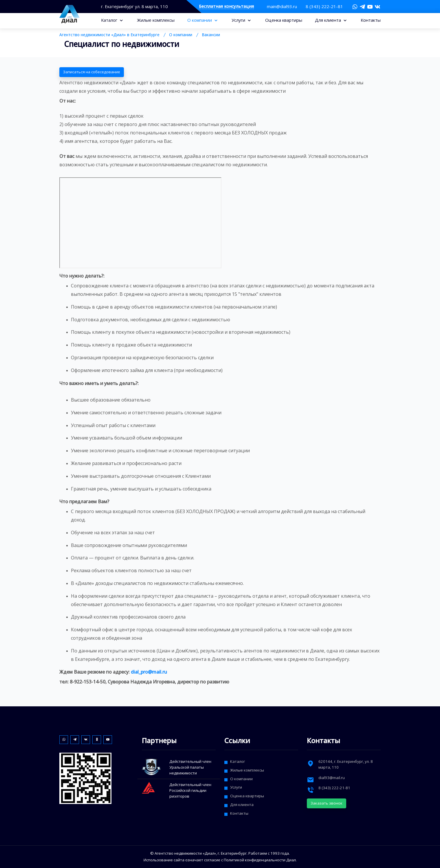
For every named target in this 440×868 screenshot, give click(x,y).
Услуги (239, 20)
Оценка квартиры (284, 20)
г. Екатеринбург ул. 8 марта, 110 (134, 7)
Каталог (110, 20)
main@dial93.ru (282, 6)
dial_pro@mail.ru (149, 672)
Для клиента (329, 20)
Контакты (371, 20)
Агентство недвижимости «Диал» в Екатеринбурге (109, 35)
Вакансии (211, 35)
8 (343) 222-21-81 (324, 6)
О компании (200, 20)
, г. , (346, 764)
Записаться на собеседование (92, 72)
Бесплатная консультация (226, 7)
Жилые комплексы (156, 20)
